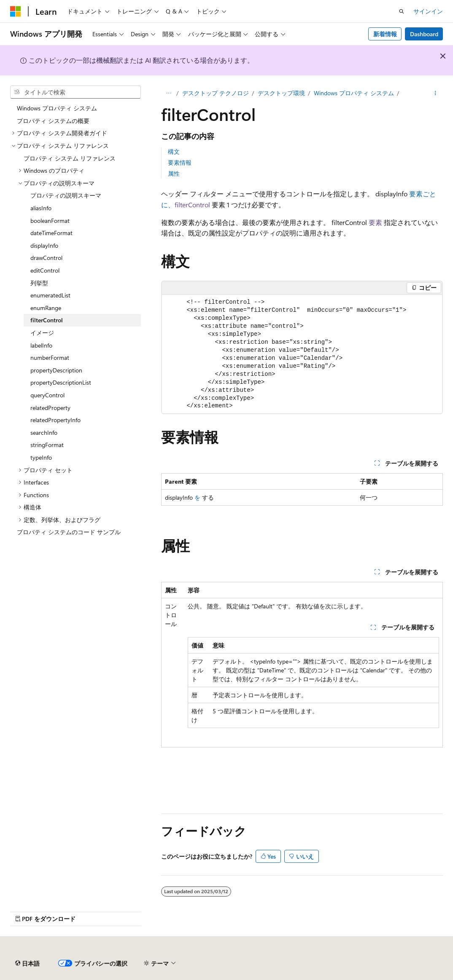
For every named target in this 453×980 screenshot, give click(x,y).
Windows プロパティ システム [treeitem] (57, 108)
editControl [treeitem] (45, 270)
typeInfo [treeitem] (41, 457)
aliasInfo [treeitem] (41, 208)
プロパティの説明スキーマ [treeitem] (66, 195)
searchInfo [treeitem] (44, 432)
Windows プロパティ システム (354, 93)
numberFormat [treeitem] (50, 357)
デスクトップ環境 (281, 93)
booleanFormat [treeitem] (50, 221)
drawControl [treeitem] (46, 258)
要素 (375, 222)
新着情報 (385, 34)
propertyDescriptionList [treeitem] (61, 382)
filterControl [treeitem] (47, 320)
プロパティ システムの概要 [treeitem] (53, 121)
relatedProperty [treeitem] (50, 408)
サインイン (428, 11)
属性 (174, 173)
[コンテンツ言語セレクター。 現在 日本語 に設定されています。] (27, 964)
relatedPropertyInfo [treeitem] (55, 420)
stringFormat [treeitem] (47, 445)
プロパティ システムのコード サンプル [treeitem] (69, 532)
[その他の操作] (435, 93)
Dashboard (424, 34)
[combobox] (75, 92)
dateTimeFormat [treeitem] (51, 233)
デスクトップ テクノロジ (216, 93)
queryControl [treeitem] (47, 395)
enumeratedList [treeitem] (50, 295)
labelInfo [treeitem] (41, 345)
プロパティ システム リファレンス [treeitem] (70, 158)
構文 (174, 151)
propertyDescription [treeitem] (56, 370)
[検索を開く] (402, 11)
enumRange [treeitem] (46, 308)
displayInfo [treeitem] (44, 245)
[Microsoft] (16, 11)
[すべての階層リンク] (169, 93)
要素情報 (180, 162)
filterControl (192, 205)
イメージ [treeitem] (42, 333)
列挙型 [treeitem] (39, 283)
